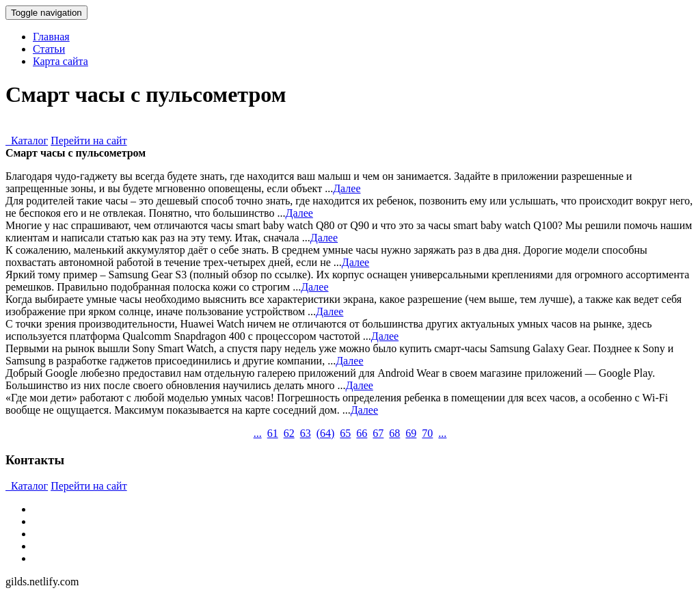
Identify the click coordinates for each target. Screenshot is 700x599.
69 (411, 433)
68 (394, 433)
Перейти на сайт (89, 141)
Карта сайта (60, 61)
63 (306, 433)
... (258, 433)
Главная (51, 37)
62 (289, 433)
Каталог (27, 141)
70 (427, 433)
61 (273, 433)
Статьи (49, 49)
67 (378, 433)
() (326, 433)
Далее (347, 188)
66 (362, 433)
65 (345, 433)
